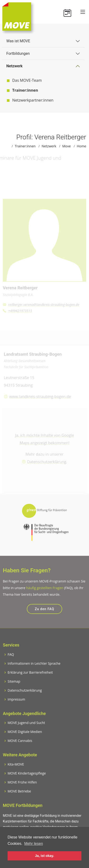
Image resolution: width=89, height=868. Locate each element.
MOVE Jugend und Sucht (26, 731)
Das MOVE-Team (24, 80)
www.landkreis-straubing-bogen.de (40, 399)
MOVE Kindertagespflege (27, 781)
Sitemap (14, 689)
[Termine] (69, 12)
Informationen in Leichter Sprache (34, 671)
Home (81, 146)
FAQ (11, 662)
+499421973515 (20, 313)
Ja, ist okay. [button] (44, 856)
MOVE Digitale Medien (25, 740)
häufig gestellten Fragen (45, 596)
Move (66, 146)
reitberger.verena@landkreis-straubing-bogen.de (44, 307)
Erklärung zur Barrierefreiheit (30, 680)
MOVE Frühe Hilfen (22, 790)
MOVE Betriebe (19, 799)
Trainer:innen (22, 90)
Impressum (16, 707)
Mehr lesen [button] (34, 844)
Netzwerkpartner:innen (30, 100)
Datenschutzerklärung (47, 465)
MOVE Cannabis (20, 748)
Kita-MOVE (16, 772)
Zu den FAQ (45, 617)
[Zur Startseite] (17, 16)
